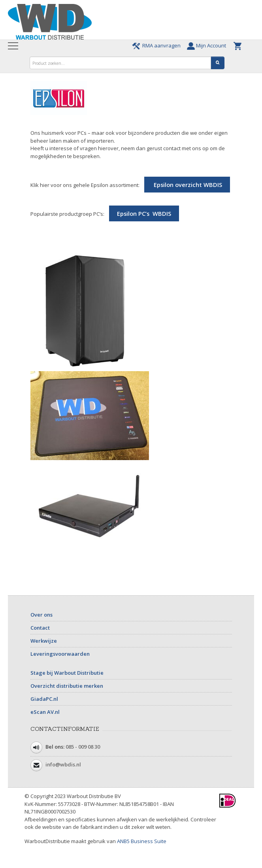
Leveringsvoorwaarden (60, 654)
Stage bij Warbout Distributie (67, 673)
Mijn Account (208, 45)
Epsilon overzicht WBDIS (187, 185)
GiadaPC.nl (44, 699)
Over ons (41, 615)
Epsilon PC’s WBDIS (144, 213)
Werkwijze (44, 641)
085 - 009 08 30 (83, 747)
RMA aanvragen (157, 45)
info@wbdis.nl (63, 765)
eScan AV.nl (45, 712)
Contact (40, 628)
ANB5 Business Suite (142, 841)
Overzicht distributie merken (67, 686)
